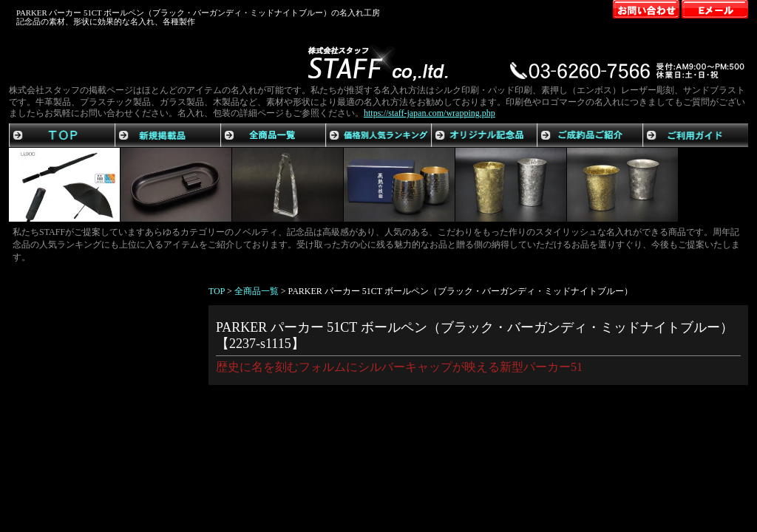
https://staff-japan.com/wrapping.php (430, 113)
